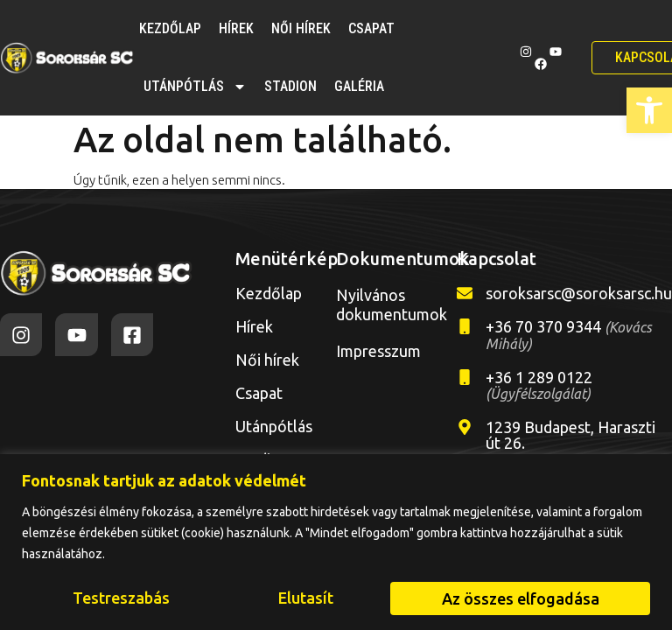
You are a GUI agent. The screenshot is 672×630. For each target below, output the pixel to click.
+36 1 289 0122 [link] (539, 385)
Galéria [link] (359, 86)
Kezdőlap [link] (170, 28)
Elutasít (306, 598)
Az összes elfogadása (521, 598)
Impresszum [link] (378, 351)
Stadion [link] (290, 86)
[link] (649, 110)
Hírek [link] (236, 28)
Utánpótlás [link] (195, 87)
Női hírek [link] (301, 28)
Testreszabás (121, 598)
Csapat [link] (371, 28)
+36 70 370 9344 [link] (569, 335)
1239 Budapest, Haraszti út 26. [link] (570, 435)
